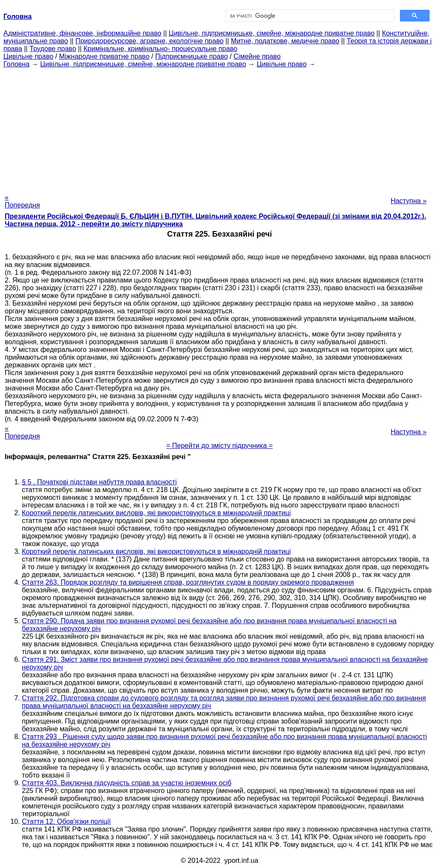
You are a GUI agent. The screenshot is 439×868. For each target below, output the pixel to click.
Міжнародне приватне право (104, 56)
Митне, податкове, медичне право (285, 41)
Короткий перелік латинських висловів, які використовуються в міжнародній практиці (156, 513)
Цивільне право (28, 56)
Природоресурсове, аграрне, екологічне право (149, 41)
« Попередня (22, 201)
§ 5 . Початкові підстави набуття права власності (99, 482)
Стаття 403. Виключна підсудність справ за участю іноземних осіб (127, 783)
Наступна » (409, 201)
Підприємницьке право (192, 56)
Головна (17, 64)
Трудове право (53, 49)
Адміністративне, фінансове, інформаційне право (82, 33)
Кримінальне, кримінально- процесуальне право (161, 49)
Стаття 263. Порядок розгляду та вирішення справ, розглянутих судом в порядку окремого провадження (188, 582)
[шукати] (309, 16)
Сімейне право (257, 56)
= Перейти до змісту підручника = (220, 446)
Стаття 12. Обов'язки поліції (66, 821)
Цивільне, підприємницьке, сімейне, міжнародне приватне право (272, 33)
